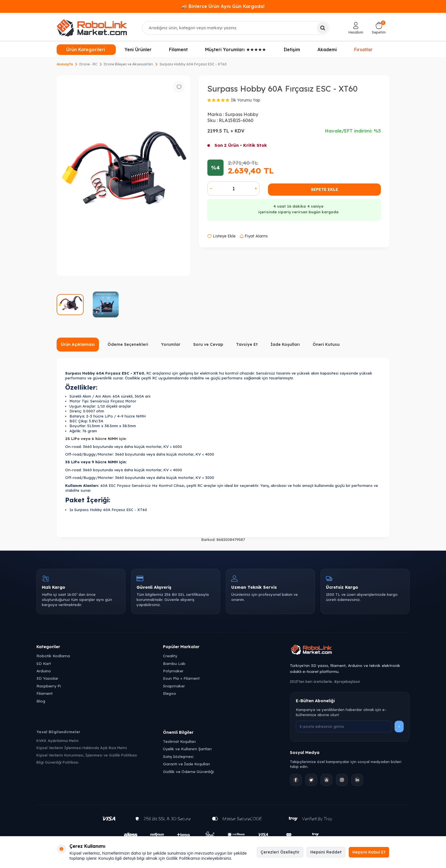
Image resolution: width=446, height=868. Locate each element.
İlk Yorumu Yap (246, 100)
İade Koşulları (285, 344)
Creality (170, 656)
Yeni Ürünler (138, 49)
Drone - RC (88, 64)
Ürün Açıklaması (78, 344)
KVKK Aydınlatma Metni (57, 741)
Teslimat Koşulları (179, 741)
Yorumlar (171, 344)
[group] (123, 176)
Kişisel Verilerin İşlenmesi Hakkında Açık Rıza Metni (82, 748)
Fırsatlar (363, 49)
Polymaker (173, 671)
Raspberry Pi (49, 686)
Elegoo (170, 693)
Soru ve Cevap (208, 344)
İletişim (292, 49)
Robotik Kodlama (53, 656)
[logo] (92, 28)
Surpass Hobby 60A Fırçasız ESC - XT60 (193, 64)
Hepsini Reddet (326, 852)
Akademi (327, 49)
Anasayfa (65, 64)
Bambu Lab (174, 663)
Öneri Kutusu (326, 344)
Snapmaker (174, 686)
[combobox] (236, 28)
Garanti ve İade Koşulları (186, 764)
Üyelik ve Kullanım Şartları (187, 749)
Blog (41, 701)
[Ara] (323, 28)
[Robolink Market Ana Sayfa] (350, 650)
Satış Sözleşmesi (178, 756)
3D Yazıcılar (47, 678)
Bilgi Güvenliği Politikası (57, 762)
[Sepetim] (379, 28)
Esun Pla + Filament (181, 678)
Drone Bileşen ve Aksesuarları (128, 64)
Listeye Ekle (221, 236)
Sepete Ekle (325, 189)
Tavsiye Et (247, 344)
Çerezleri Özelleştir (280, 852)
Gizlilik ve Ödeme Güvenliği (188, 771)
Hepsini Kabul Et (369, 852)
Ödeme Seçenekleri (128, 344)
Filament (178, 49)
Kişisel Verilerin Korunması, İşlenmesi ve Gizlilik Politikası (87, 755)
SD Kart (44, 663)
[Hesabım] (356, 28)
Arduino (44, 671)
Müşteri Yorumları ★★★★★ (236, 49)
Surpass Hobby (242, 114)
